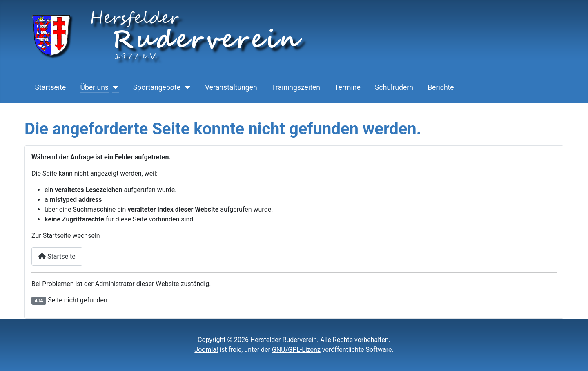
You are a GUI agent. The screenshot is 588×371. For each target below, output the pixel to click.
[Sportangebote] (186, 87)
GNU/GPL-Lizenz (296, 350)
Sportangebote (157, 87)
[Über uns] (114, 87)
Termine (347, 87)
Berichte (441, 87)
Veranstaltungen (231, 87)
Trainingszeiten (296, 87)
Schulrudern (394, 87)
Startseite (51, 87)
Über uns (94, 87)
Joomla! (206, 350)
